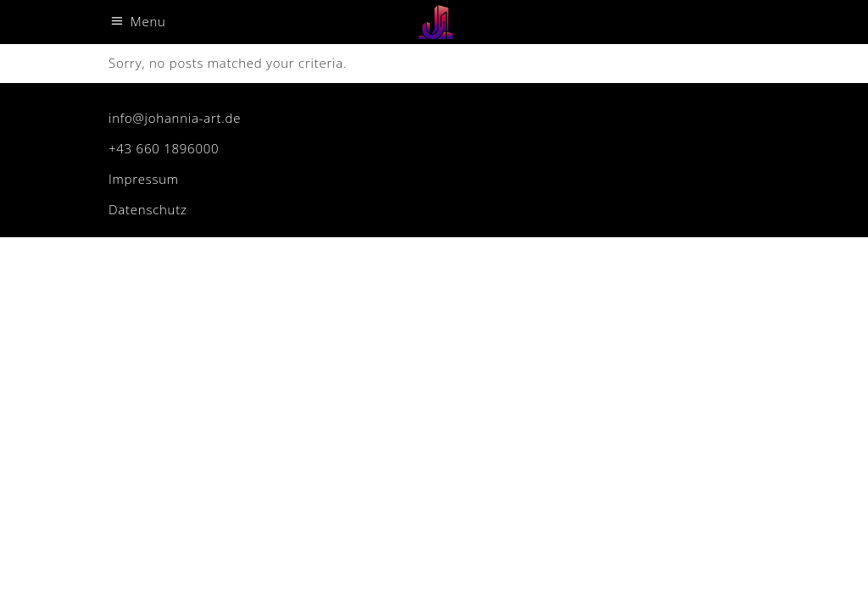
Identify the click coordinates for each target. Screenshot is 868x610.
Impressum (144, 179)
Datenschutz (148, 209)
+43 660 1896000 (164, 148)
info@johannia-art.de (175, 118)
